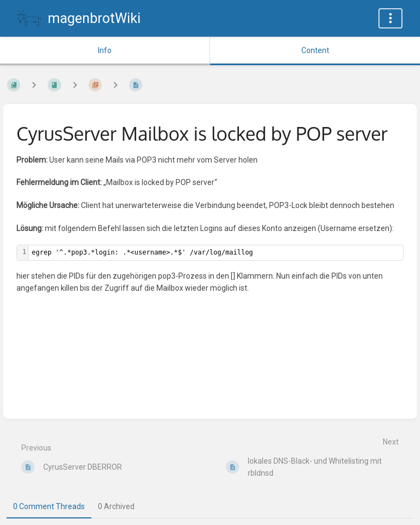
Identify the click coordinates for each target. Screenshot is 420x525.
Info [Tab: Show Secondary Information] (105, 50)
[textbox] (216, 253)
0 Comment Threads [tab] (49, 506)
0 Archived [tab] (116, 506)
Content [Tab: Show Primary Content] (315, 50)
